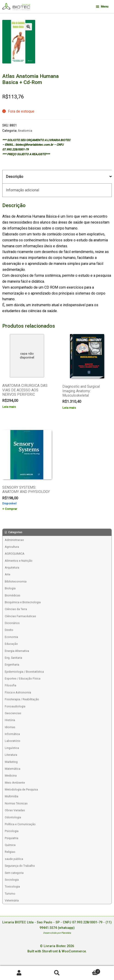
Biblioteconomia (16, 581)
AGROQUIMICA (15, 554)
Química (10, 845)
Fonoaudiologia (15, 706)
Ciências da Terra (16, 609)
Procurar (57, 973)
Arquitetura (12, 568)
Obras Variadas (15, 810)
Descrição (15, 177)
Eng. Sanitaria (13, 658)
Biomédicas (13, 595)
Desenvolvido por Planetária (57, 933)
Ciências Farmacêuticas (20, 616)
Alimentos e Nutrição (19, 561)
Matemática (13, 769)
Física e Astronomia (18, 692)
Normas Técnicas (16, 803)
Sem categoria (14, 873)
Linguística (12, 748)
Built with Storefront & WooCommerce (57, 951)
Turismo (10, 894)
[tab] (57, 177)
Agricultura (12, 547)
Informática (12, 734)
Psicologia (12, 831)
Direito (9, 630)
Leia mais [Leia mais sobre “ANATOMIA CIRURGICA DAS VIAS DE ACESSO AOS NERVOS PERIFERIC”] (9, 407)
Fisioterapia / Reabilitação (22, 699)
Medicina (11, 776)
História (10, 720)
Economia (11, 637)
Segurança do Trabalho (20, 866)
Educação (11, 644)
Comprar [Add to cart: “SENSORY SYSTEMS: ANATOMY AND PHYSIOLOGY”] (11, 509)
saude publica (14, 859)
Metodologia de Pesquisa (21, 789)
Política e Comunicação (20, 824)
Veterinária (12, 900)
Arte (8, 574)
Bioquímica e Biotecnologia (23, 602)
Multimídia (12, 796)
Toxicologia (12, 886)
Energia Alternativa (17, 651)
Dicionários (12, 623)
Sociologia (12, 880)
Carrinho (88, 971)
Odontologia (13, 817)
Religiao (10, 852)
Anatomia (25, 131)
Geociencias (13, 713)
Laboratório (13, 741)
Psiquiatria (12, 838)
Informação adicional (23, 190)
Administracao (14, 540)
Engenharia (12, 665)
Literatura (11, 755)
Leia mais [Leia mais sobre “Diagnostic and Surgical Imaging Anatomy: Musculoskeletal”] (69, 408)
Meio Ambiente (15, 783)
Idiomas (10, 727)
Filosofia (11, 685)
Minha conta (19, 973)
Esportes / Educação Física (23, 678)
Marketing (11, 762)
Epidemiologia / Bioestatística (24, 672)
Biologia (10, 588)
